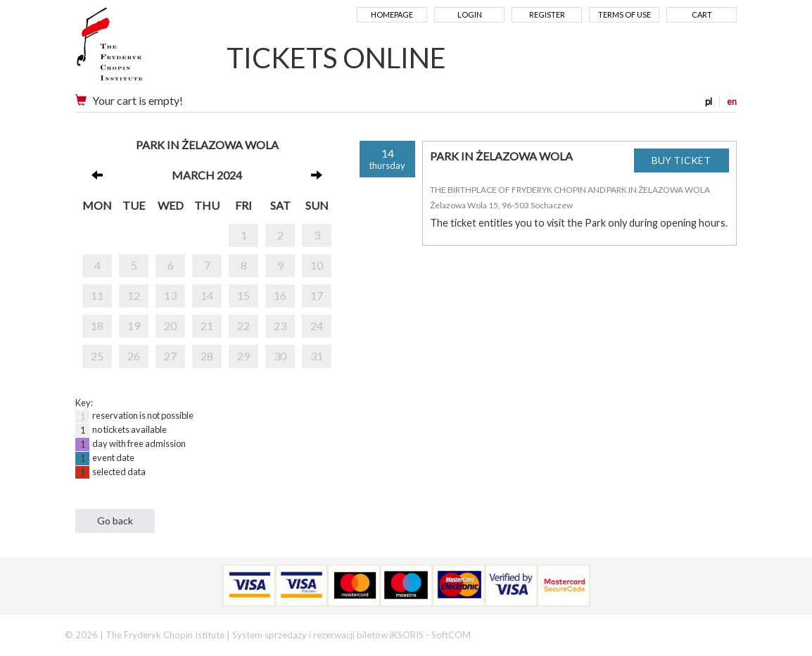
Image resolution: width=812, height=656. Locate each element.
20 (170, 326)
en (732, 101)
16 (280, 295)
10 (317, 265)
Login (470, 14)
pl (709, 101)
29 (243, 356)
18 (97, 326)
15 (243, 295)
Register (547, 14)
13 (170, 295)
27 (170, 356)
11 (97, 295)
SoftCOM (451, 635)
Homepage (392, 14)
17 (317, 295)
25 (97, 356)
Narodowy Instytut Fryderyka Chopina (137, 49)
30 (280, 356)
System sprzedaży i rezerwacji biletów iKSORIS (328, 635)
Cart (702, 14)
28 (207, 356)
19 (134, 326)
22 (243, 326)
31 (317, 356)
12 (134, 295)
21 (207, 326)
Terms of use (624, 14)
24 (317, 326)
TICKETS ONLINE (336, 58)
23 (280, 326)
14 (207, 295)
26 (134, 356)
